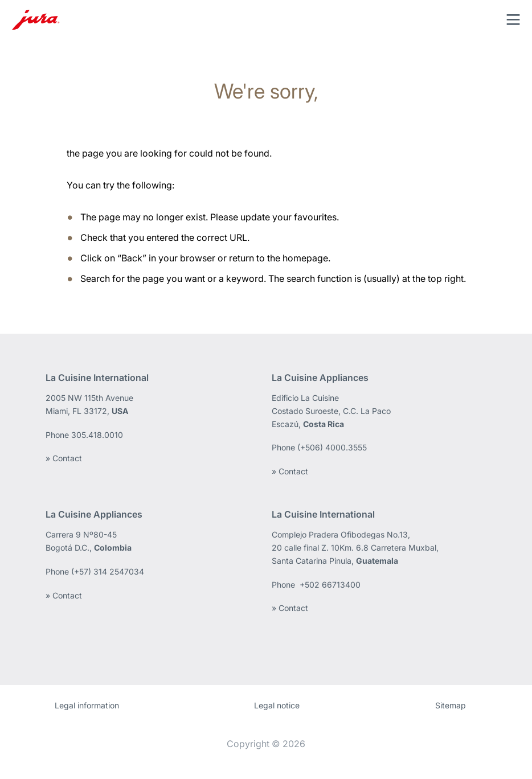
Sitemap (451, 705)
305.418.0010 (98, 435)
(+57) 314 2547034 (108, 571)
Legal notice (277, 705)
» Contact (64, 458)
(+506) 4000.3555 (332, 447)
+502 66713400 (330, 585)
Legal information (87, 705)
